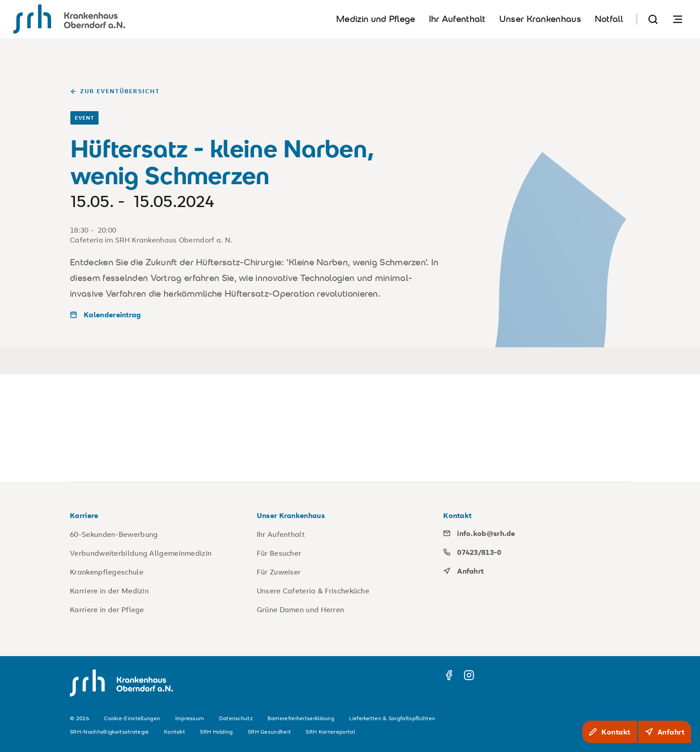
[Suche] (653, 19)
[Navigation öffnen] (678, 19)
